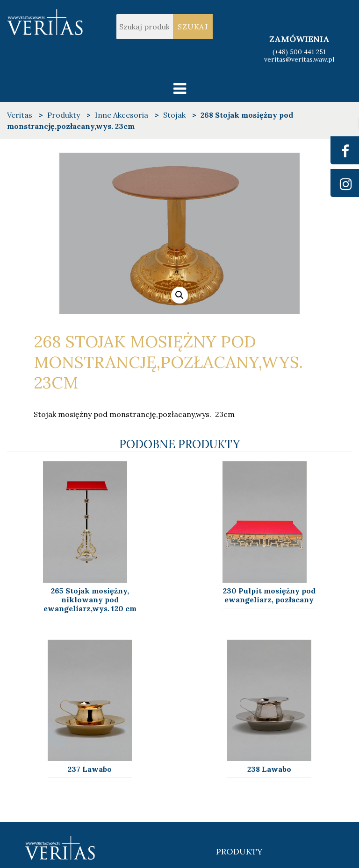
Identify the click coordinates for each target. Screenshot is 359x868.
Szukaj (193, 27)
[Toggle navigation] (180, 88)
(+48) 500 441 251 (299, 52)
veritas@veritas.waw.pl (299, 60)
